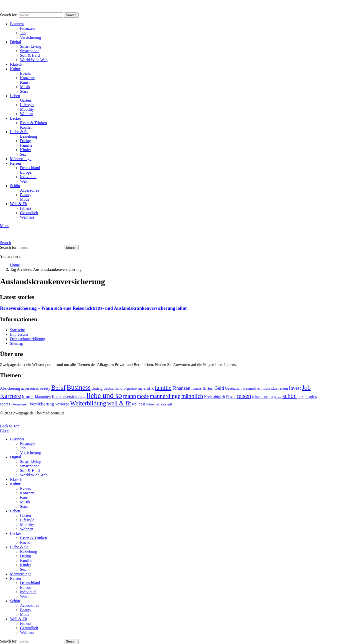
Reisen (15, 163)
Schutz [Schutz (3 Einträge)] (278, 397)
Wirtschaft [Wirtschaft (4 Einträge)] (153, 404)
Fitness (26, 208)
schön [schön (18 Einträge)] (290, 396)
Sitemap (16, 343)
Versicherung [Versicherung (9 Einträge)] (42, 404)
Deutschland (30, 168)
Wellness (27, 217)
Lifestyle (27, 105)
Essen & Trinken (33, 123)
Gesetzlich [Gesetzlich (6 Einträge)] (233, 388)
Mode (25, 199)
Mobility (27, 109)
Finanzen (27, 28)
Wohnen (27, 114)
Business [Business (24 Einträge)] (78, 387)
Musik (25, 87)
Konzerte (27, 78)
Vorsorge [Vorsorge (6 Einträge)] (62, 404)
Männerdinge (21, 159)
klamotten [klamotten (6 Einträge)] (43, 397)
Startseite (17, 330)
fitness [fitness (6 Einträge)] (196, 388)
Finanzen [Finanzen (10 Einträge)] (181, 388)
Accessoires (29, 190)
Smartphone (30, 51)
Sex (23, 154)
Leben (15, 96)
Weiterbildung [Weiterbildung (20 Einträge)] (88, 403)
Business (17, 24)
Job (23, 33)
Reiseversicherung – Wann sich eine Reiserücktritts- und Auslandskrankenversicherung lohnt (93, 308)
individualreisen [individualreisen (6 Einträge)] (275, 388)
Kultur (15, 69)
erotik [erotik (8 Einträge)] (149, 388)
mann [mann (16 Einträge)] (129, 396)
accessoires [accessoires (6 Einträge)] (30, 388)
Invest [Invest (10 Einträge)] (295, 388)
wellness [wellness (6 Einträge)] (138, 404)
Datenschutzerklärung (27, 339)
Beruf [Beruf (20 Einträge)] (58, 387)
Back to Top (10, 426)
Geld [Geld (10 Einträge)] (219, 388)
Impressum (19, 334)
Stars (24, 91)
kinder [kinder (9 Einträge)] (28, 396)
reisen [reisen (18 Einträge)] (244, 396)
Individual (28, 177)
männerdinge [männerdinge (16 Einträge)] (165, 396)
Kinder (25, 150)
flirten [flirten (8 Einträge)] (208, 388)
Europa (26, 172)
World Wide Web (34, 60)
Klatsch (16, 64)
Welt (24, 181)
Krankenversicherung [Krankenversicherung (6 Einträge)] (69, 397)
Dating (25, 141)
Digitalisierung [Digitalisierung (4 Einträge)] (133, 389)
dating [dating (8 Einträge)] (97, 388)
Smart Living (31, 46)
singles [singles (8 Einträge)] (311, 396)
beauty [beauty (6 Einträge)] (45, 388)
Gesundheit (29, 213)
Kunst (25, 82)
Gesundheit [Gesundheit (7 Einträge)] (252, 388)
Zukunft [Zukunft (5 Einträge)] (166, 404)
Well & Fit (18, 204)
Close (4, 431)
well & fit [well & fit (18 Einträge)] (119, 403)
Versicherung (30, 37)
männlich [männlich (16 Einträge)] (192, 396)
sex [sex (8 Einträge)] (301, 396)
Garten (25, 100)
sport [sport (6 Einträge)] (4, 404)
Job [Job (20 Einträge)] (306, 387)
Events (25, 73)
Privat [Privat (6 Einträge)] (231, 397)
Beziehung (28, 136)
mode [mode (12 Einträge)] (143, 396)
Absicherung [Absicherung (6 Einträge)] (10, 388)
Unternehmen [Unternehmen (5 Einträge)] (18, 404)
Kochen (26, 127)
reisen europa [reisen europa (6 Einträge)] (262, 397)
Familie (26, 145)
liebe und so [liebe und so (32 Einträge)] (104, 395)
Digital (15, 42)
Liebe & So (19, 132)
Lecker (15, 118)
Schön (15, 186)
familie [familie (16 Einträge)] (163, 388)
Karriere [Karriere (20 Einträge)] (10, 396)
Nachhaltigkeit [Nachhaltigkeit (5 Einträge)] (214, 397)
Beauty (26, 195)
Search (71, 15)
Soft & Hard (30, 55)
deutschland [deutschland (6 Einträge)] (113, 388)
